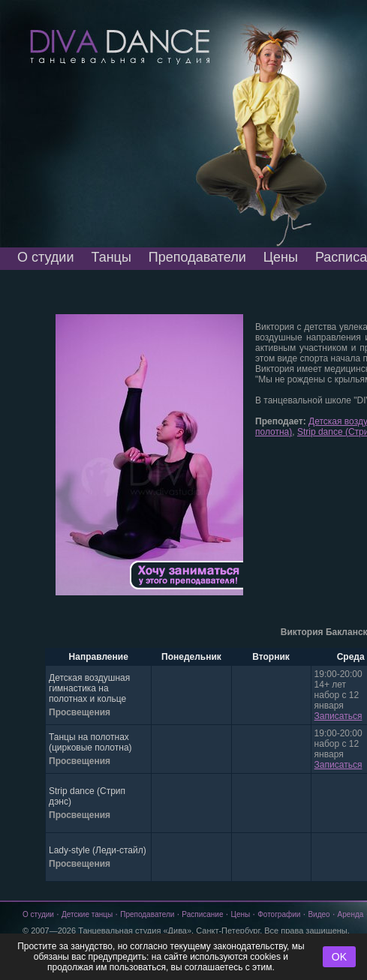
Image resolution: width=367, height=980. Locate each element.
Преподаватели (197, 257)
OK (339, 957)
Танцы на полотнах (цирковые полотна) (90, 742)
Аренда (351, 914)
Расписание (202, 914)
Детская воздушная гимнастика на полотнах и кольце (89, 688)
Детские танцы (87, 914)
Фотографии (279, 914)
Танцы (111, 257)
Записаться (338, 716)
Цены (281, 257)
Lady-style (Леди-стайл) (98, 850)
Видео (319, 914)
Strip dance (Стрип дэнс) (87, 796)
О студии (45, 257)
